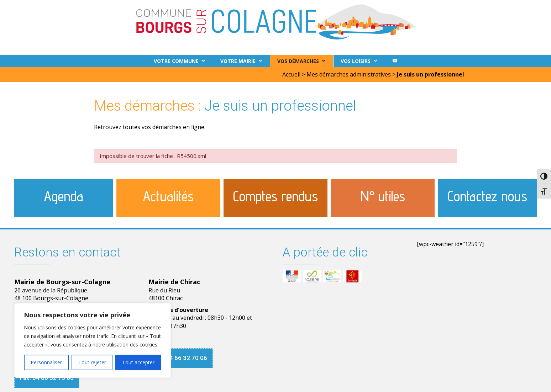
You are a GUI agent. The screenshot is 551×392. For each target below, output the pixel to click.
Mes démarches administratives (349, 74)
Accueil (291, 74)
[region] (93, 340)
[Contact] (395, 61)
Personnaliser (46, 362)
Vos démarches (298, 61)
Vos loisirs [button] (356, 61)
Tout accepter (138, 362)
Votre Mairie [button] (238, 61)
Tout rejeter (92, 362)
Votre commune (176, 61)
